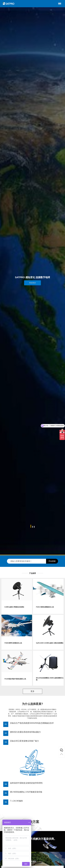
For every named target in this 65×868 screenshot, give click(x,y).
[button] (31, 526)
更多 (32, 691)
